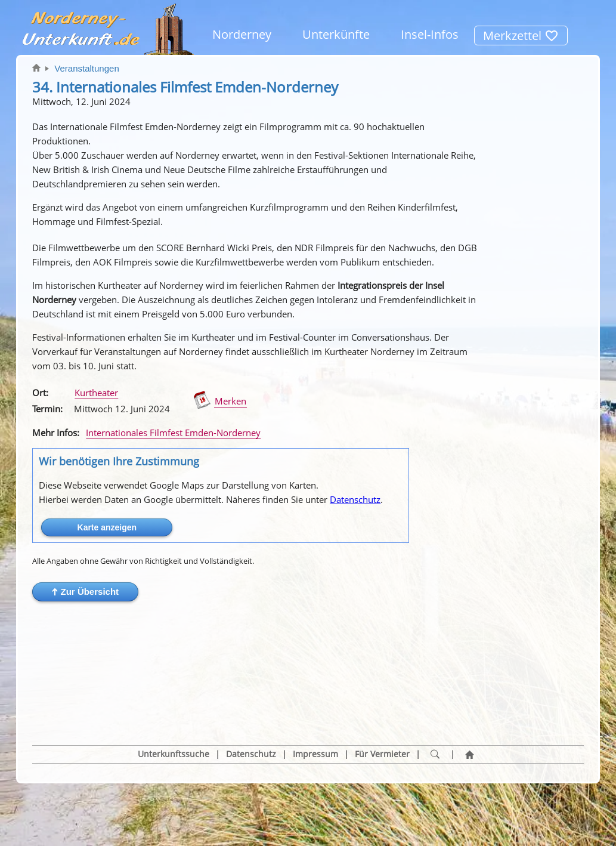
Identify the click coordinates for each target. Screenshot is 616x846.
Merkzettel (521, 35)
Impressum (315, 697)
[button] (85, 592)
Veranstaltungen (86, 68)
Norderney (242, 34)
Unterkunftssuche (174, 697)
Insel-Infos (430, 34)
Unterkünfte (336, 34)
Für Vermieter (382, 697)
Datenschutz (355, 499)
